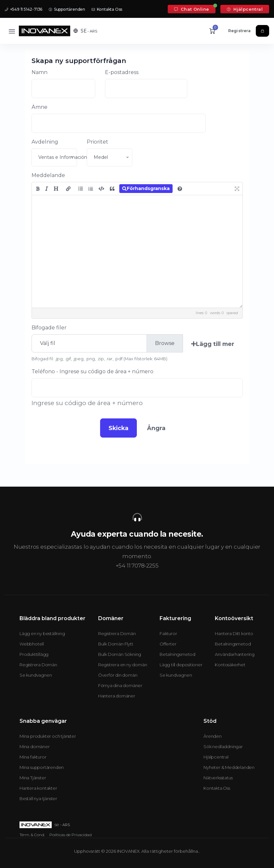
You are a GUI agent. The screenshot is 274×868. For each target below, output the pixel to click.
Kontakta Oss (107, 9)
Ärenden (213, 736)
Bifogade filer (49, 328)
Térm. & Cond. (32, 835)
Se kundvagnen (36, 675)
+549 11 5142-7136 (24, 9)
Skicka (118, 428)
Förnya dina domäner (120, 685)
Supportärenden (67, 9)
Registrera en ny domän (123, 665)
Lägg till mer (213, 344)
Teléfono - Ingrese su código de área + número (92, 371)
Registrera (239, 31)
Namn (39, 72)
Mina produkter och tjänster (48, 736)
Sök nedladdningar (223, 747)
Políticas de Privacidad (71, 835)
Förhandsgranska (146, 188)
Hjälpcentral (245, 9)
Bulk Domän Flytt (116, 644)
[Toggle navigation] (12, 31)
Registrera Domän (38, 665)
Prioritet (98, 142)
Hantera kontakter (38, 788)
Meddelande (48, 175)
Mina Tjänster (33, 778)
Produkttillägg (34, 654)
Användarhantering (235, 654)
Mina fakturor (33, 757)
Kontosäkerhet (230, 665)
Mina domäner (35, 747)
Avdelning (45, 142)
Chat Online (192, 9)
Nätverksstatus (218, 778)
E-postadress (122, 72)
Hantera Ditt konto (234, 633)
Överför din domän (118, 675)
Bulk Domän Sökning (120, 654)
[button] (85, 31)
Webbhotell (32, 644)
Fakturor (168, 633)
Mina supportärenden (42, 767)
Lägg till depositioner (181, 665)
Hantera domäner (117, 696)
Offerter (168, 644)
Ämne (39, 107)
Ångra (156, 428)
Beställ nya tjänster (38, 798)
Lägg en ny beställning (42, 633)
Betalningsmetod (177, 654)
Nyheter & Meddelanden (229, 767)
